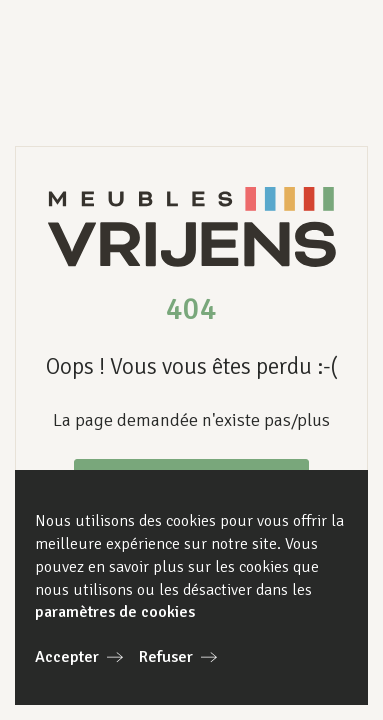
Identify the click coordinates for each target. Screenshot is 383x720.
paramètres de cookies (115, 612)
